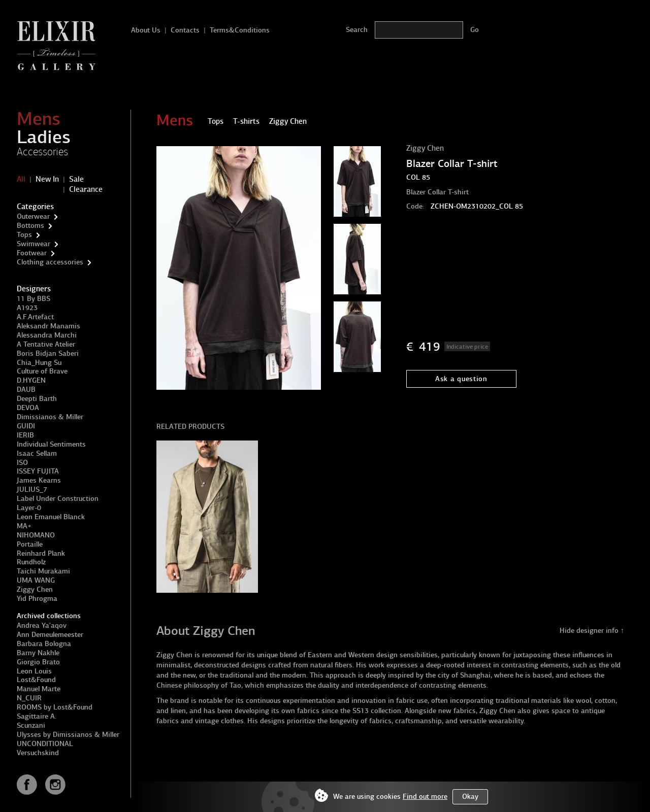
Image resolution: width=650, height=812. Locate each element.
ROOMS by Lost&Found (55, 707)
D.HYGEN (31, 380)
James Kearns (39, 480)
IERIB (25, 435)
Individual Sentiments (51, 444)
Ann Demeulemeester (50, 635)
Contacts (185, 30)
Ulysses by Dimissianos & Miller (68, 735)
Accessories (42, 152)
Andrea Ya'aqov (42, 625)
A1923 (27, 308)
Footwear (32, 253)
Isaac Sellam (37, 453)
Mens (39, 119)
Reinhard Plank (41, 553)
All (21, 179)
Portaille (30, 544)
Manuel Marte (39, 689)
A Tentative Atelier (46, 344)
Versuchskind (38, 753)
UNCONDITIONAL (45, 744)
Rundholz (31, 562)
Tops (24, 235)
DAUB (26, 390)
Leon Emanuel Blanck (51, 517)
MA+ (24, 526)
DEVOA (28, 408)
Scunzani (31, 725)
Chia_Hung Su (39, 363)
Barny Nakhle (38, 653)
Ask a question (461, 379)
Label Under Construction (58, 499)
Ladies (44, 137)
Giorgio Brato (38, 662)
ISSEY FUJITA (38, 471)
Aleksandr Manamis (48, 326)
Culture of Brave (42, 371)
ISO (22, 463)
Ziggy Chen (35, 589)
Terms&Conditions (240, 30)
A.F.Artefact (35, 317)
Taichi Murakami (43, 571)
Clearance (86, 189)
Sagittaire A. (37, 716)
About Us (146, 30)
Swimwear (34, 244)
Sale (76, 179)
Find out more (425, 797)
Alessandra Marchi (47, 335)
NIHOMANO (36, 535)
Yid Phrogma (37, 599)
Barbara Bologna (44, 644)
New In (47, 179)
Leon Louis (34, 671)
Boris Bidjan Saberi (48, 353)
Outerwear (33, 216)
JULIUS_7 (32, 489)
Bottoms (30, 226)
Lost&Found (36, 680)
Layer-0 (29, 508)
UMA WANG (36, 580)
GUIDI (26, 426)
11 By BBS (34, 299)
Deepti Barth (37, 399)
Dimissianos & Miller (50, 417)
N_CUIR (29, 698)
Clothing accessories (50, 262)
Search (357, 30)
